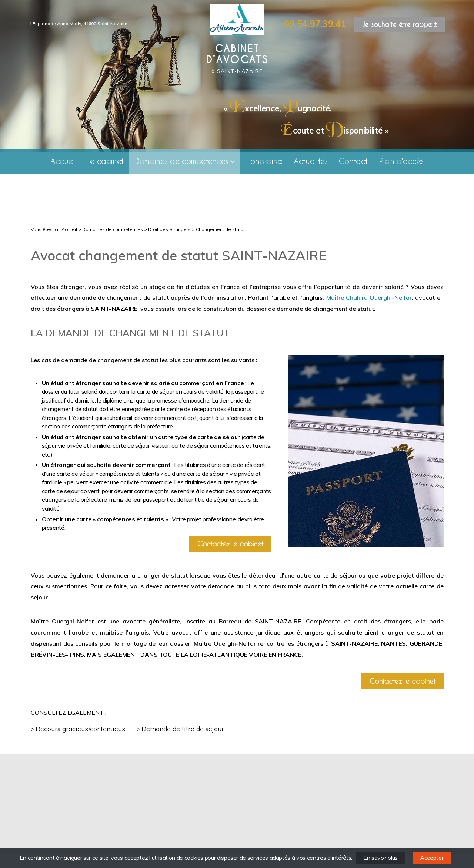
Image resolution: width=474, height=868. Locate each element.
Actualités (311, 161)
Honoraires (264, 161)
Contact (353, 161)
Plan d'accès (401, 161)
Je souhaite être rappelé (400, 24)
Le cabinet (105, 161)
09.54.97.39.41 (315, 24)
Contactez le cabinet (230, 544)
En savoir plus (380, 858)
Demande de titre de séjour (183, 729)
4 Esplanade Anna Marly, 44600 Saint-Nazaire (78, 23)
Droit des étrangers (169, 229)
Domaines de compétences (181, 161)
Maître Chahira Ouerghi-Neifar (369, 297)
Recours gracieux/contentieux (81, 729)
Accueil (63, 161)
